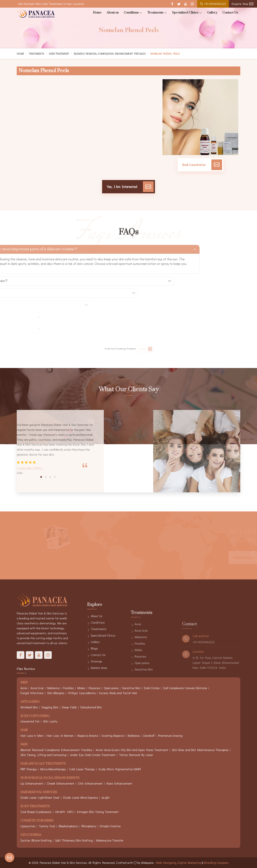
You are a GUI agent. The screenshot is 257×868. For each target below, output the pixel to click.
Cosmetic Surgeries (37, 821)
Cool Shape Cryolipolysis (36, 812)
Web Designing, (167, 863)
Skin (24, 745)
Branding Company (216, 863)
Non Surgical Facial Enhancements (50, 778)
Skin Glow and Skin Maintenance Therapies (200, 750)
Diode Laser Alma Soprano (81, 797)
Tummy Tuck (47, 826)
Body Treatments (35, 807)
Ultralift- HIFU (64, 812)
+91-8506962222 (213, 4)
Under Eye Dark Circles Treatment (93, 755)
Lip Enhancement (32, 783)
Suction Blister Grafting (36, 840)
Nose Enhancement (119, 783)
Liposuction (28, 826)
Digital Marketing (189, 863)
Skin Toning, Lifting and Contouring (43, 755)
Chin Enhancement (90, 783)
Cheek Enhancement (61, 783)
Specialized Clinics (187, 13)
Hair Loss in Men (32, 736)
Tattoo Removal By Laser (136, 755)
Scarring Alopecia (113, 736)
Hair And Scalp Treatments (43, 764)
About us (113, 13)
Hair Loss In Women (60, 736)
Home (97, 13)
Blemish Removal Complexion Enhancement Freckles (110, 54)
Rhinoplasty (89, 826)
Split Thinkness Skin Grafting (74, 840)
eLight (106, 797)
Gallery (212, 13)
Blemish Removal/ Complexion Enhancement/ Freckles (56, 750)
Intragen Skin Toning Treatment (98, 812)
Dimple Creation (110, 826)
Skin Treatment (59, 54)
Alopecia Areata (88, 736)
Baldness (134, 736)
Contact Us (230, 13)
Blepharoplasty (68, 826)
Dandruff (149, 736)
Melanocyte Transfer (110, 840)
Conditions (133, 13)
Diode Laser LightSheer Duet (40, 797)
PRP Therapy (29, 769)
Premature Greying (170, 736)
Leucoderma (31, 835)
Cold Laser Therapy (82, 769)
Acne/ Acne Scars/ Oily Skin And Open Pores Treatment (132, 750)
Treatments (157, 13)
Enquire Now (242, 4)
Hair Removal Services (39, 792)
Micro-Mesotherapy (53, 769)
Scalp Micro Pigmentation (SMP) (120, 769)
